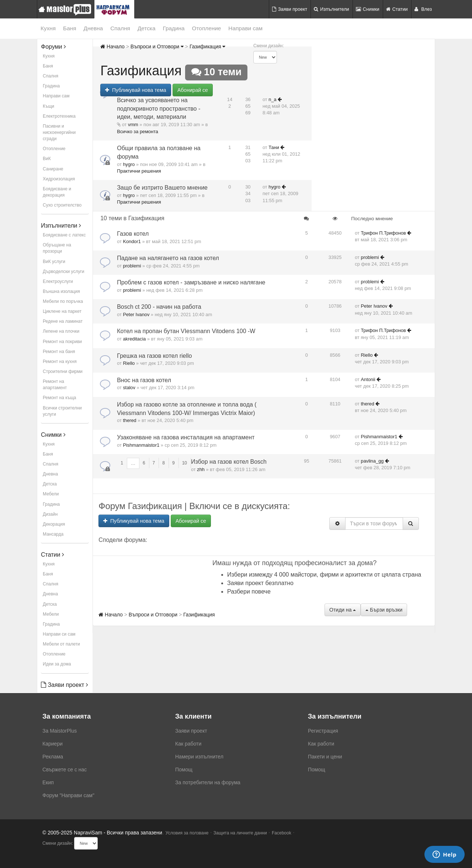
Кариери (53, 744)
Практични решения (139, 171)
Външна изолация (61, 291)
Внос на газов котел (144, 380)
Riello (129, 363)
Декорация (54, 524)
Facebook (282, 833)
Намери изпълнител (199, 757)
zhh (201, 469)
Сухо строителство (62, 205)
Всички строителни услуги (62, 411)
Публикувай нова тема (136, 90)
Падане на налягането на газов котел (168, 258)
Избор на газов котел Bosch (229, 462)
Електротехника (59, 116)
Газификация (208, 46)
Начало (112, 46)
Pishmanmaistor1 (141, 445)
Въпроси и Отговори (157, 46)
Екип (48, 782)
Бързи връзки (384, 610)
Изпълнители (332, 9)
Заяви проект (290, 9)
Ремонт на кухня (60, 362)
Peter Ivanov (136, 314)
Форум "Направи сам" (68, 795)
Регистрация (323, 731)
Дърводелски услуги (63, 272)
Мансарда (53, 534)
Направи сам (245, 28)
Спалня (120, 28)
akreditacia (134, 339)
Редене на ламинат (63, 321)
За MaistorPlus (60, 731)
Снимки (368, 9)
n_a (272, 99)
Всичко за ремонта (138, 132)
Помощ (184, 770)
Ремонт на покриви (62, 342)
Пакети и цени (325, 757)
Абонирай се (193, 90)
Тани (274, 147)
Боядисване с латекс (64, 235)
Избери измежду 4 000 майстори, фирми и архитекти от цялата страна (324, 575)
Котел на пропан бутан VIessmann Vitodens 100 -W (186, 331)
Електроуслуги (58, 281)
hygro (129, 164)
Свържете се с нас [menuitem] (65, 770)
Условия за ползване (187, 833)
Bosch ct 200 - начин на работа (159, 307)
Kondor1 (132, 241)
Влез (423, 9)
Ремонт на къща (59, 398)
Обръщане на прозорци (57, 248)
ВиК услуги (54, 262)
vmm (133, 125)
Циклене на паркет (62, 311)
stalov (129, 388)
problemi (132, 266)
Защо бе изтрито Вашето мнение (162, 188)
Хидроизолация (59, 179)
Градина (173, 28)
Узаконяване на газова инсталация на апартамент (186, 437)
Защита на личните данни (240, 833)
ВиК (47, 159)
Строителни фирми (63, 371)
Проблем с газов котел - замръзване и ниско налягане (191, 282)
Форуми (53, 47)
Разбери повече (249, 592)
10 (185, 463)
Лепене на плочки (61, 331)
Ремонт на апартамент (55, 385)
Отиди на (343, 610)
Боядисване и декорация (57, 192)
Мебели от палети (61, 644)
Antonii (368, 379)
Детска (147, 28)
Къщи (48, 106)
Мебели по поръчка (63, 301)
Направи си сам (59, 634)
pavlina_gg (372, 461)
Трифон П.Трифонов (383, 233)
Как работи (188, 744)
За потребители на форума (208, 782)
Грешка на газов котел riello (154, 356)
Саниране (53, 169)
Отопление (207, 28)
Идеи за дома (57, 664)
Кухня (48, 28)
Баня (70, 28)
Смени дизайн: (269, 46)
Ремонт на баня (59, 352)
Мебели (51, 494)
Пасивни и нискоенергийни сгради (59, 132)
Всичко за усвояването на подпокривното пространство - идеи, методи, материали (159, 109)
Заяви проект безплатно (260, 583)
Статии (397, 9)
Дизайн (50, 514)
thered (129, 420)
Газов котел (133, 234)
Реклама (53, 757)
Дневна (93, 28)
